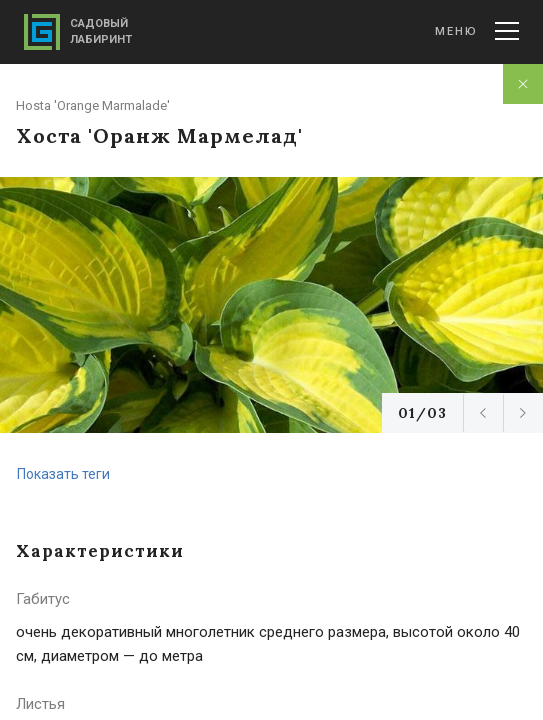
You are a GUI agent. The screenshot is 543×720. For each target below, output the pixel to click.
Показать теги (63, 474)
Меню (477, 31)
